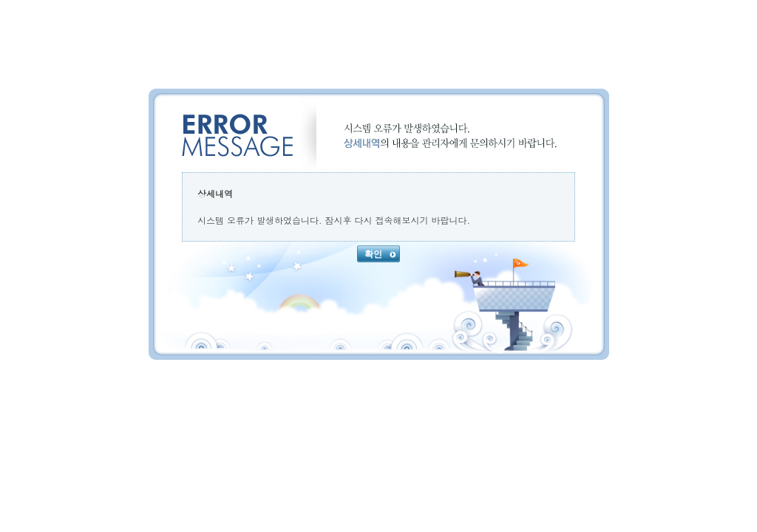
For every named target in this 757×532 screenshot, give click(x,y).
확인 (380, 254)
